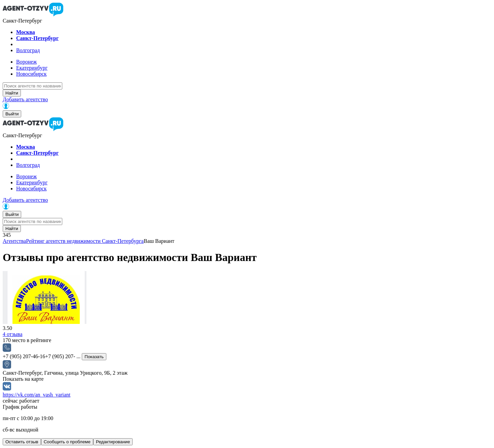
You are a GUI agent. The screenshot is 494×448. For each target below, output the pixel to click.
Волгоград (28, 50)
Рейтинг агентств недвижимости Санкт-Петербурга (85, 241)
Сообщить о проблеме (67, 442)
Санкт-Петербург (37, 38)
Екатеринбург (32, 68)
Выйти (12, 114)
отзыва (13, 334)
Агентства (14, 241)
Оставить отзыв (22, 442)
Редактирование (113, 442)
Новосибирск (31, 74)
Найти (12, 93)
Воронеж (26, 62)
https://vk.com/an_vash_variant (37, 395)
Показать (94, 357)
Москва (26, 32)
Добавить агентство (25, 99)
